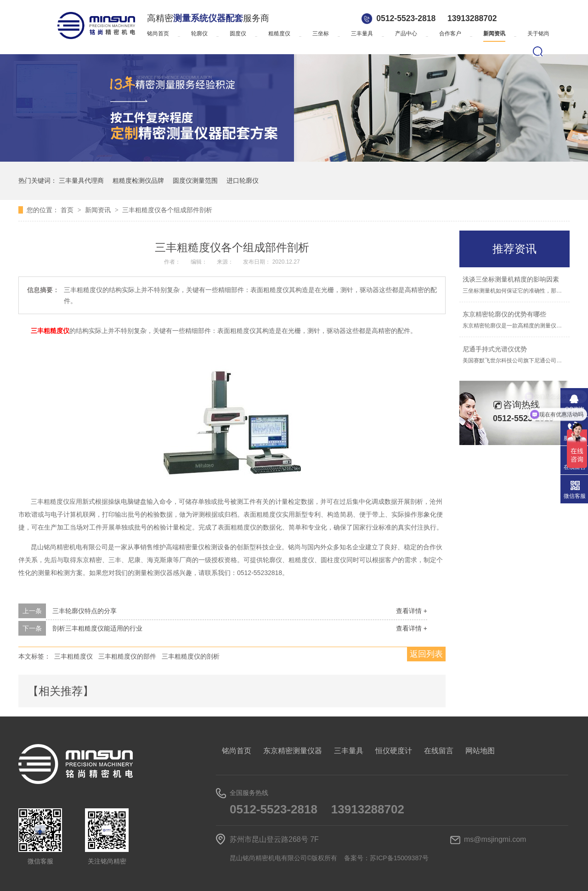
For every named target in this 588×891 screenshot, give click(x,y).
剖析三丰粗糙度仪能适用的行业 (97, 628)
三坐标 (321, 34)
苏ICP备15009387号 (399, 858)
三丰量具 (362, 34)
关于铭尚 (538, 34)
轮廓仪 (199, 34)
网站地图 (480, 751)
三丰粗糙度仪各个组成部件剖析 (167, 210)
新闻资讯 (494, 34)
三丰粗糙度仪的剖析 (191, 656)
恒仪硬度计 (394, 751)
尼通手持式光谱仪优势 (495, 349)
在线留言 (439, 751)
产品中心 (406, 34)
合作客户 (450, 34)
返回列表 (426, 654)
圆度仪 (238, 34)
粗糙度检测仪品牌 (138, 180)
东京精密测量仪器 (293, 751)
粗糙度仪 (279, 34)
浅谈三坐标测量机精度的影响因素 (511, 279)
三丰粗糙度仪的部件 (127, 656)
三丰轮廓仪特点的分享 (85, 611)
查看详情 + (412, 611)
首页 (68, 210)
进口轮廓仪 (243, 180)
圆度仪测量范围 (195, 180)
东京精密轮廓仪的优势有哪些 (504, 314)
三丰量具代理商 (81, 180)
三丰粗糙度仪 (73, 656)
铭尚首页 (158, 34)
